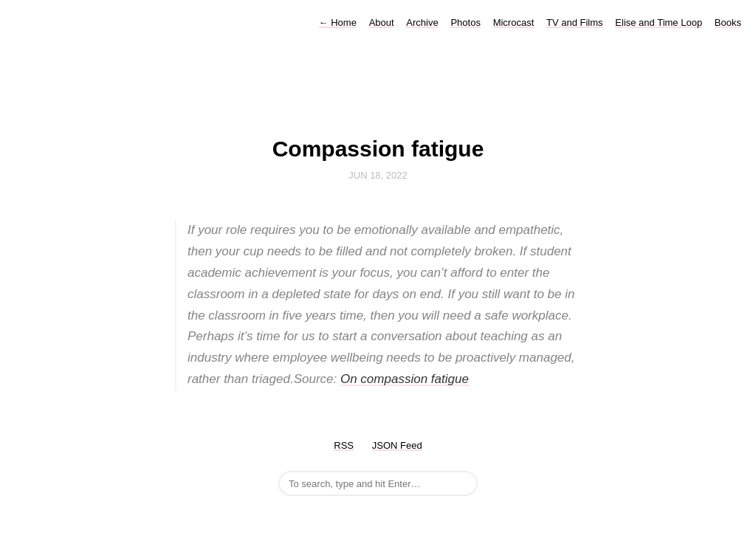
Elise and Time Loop (659, 23)
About (382, 23)
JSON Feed (397, 445)
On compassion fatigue (405, 379)
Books (728, 23)
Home (338, 23)
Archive (422, 23)
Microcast (514, 23)
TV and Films (575, 23)
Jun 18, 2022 (378, 175)
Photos (465, 23)
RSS (344, 445)
